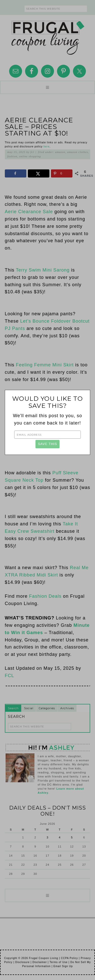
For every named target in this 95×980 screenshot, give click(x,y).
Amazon (60, 152)
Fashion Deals (45, 596)
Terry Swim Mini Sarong (43, 270)
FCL (9, 676)
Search (13, 708)
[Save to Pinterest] (62, 173)
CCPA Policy (70, 958)
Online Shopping (30, 156)
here (47, 147)
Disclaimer (40, 962)
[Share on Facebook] (16, 173)
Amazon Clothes (78, 152)
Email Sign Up (63, 966)
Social (29, 708)
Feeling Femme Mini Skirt (45, 365)
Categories (47, 708)
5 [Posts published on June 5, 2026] (72, 837)
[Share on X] (39, 173)
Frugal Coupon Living (48, 36)
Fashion (12, 156)
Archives (67, 708)
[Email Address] (47, 435)
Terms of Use (59, 962)
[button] (48, 87)
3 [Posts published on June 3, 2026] (48, 837)
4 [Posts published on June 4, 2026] (60, 837)
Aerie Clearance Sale (29, 212)
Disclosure (22, 962)
